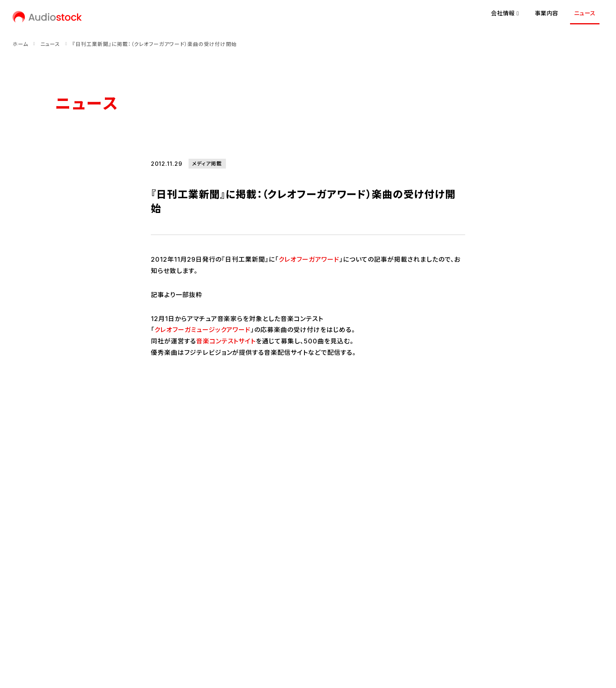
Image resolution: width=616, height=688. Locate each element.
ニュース (585, 13)
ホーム (20, 44)
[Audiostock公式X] (58, 601)
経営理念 (67, 560)
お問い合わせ (72, 628)
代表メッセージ (74, 547)
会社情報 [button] (505, 13)
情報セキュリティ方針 (195, 628)
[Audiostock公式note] (87, 601)
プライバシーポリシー (129, 628)
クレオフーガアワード (309, 259)
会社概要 (67, 573)
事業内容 (546, 13)
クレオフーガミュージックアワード (203, 330)
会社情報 (101, 522)
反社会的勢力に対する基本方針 (275, 628)
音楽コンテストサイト (226, 341)
